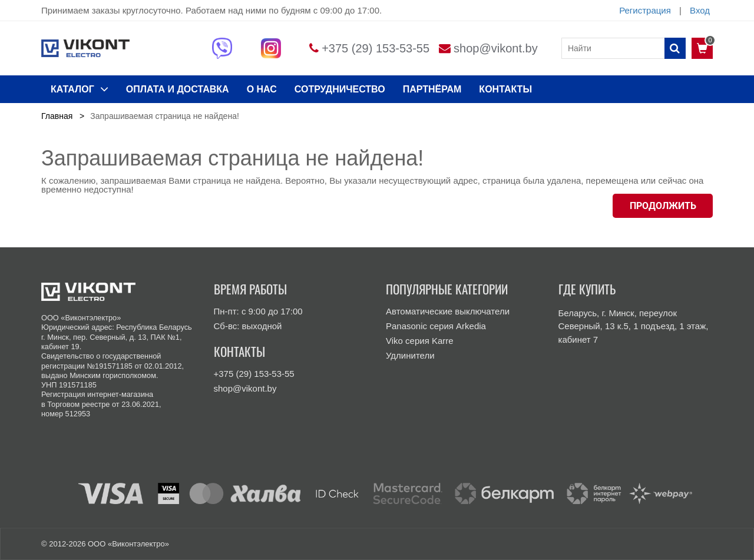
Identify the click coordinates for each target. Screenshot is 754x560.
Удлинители (410, 355)
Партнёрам (432, 89)
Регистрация (645, 10)
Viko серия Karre (420, 341)
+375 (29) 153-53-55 (376, 48)
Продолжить (663, 206)
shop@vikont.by (496, 48)
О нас (262, 89)
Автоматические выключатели (448, 311)
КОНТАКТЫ (505, 89)
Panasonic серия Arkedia (436, 326)
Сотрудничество (340, 89)
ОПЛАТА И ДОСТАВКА (178, 89)
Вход (700, 10)
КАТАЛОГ (80, 89)
